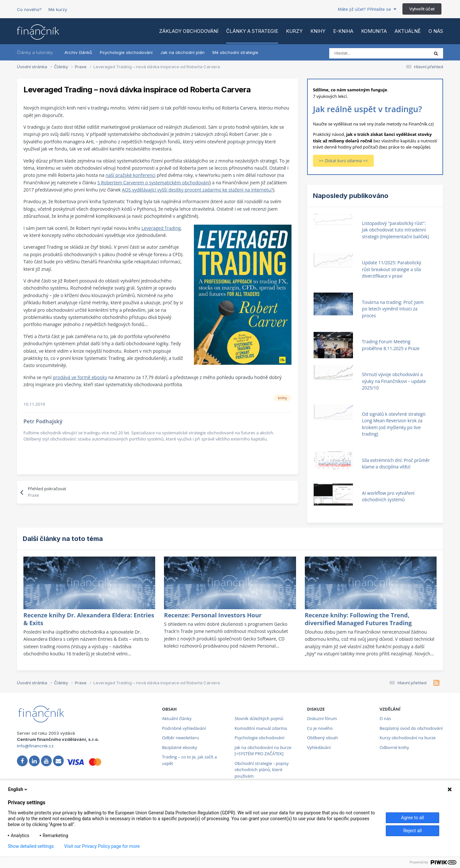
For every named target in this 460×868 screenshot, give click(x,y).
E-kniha (343, 31)
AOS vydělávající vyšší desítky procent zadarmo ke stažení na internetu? (197, 190)
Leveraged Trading (161, 228)
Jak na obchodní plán (183, 52)
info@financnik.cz (35, 746)
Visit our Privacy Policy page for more (102, 846)
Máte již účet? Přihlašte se (367, 9)
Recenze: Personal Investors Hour (213, 615)
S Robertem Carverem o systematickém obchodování (153, 183)
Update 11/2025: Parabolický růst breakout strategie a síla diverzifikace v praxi (392, 269)
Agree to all (413, 818)
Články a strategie (252, 31)
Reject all (413, 831)
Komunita (374, 31)
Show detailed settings (31, 846)
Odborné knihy (394, 747)
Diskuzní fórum (322, 718)
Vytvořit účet (422, 9)
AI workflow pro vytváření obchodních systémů (388, 496)
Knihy (318, 31)
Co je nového (320, 728)
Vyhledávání (319, 747)
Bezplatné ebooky (180, 747)
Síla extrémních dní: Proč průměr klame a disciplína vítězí (396, 464)
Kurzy (294, 31)
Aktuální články (177, 718)
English (18, 789)
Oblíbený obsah (323, 738)
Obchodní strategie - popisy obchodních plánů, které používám (262, 770)
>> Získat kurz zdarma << (343, 161)
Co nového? (29, 9)
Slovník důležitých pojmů (259, 718)
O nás (436, 31)
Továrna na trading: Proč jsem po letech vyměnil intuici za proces (393, 309)
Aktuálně (408, 31)
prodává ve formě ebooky (80, 377)
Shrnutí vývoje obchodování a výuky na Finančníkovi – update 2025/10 (394, 381)
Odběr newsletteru (181, 738)
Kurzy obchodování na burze (408, 738)
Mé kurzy (58, 9)
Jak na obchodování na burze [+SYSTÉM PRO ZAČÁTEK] (263, 751)
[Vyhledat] (358, 53)
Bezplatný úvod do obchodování (411, 728)
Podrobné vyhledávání (184, 728)
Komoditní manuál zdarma (261, 728)
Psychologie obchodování (126, 52)
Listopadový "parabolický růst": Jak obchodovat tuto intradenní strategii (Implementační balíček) (396, 230)
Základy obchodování (189, 31)
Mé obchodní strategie (235, 52)
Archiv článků (78, 52)
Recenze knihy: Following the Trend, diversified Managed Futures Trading (358, 619)
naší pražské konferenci (130, 175)
